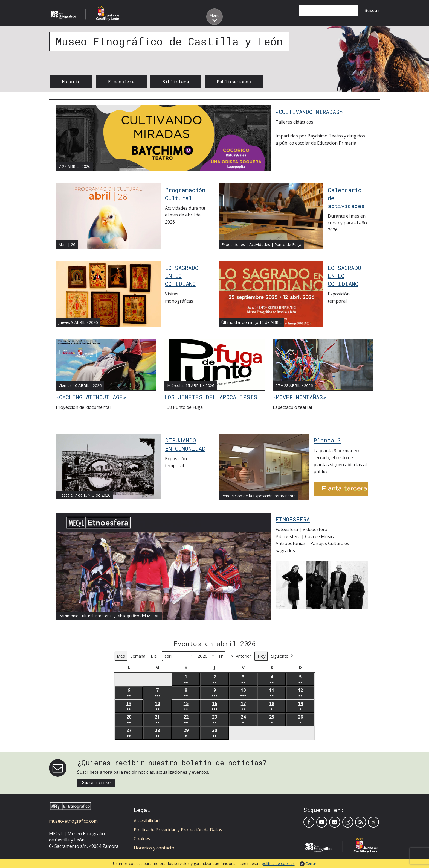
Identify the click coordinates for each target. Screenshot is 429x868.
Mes (121, 656)
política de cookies (278, 863)
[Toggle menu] (215, 17)
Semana (138, 656)
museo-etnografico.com (73, 821)
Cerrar (311, 863)
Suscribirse (96, 782)
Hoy (262, 656)
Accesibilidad (147, 821)
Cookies (142, 839)
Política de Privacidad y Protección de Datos (178, 830)
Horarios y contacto (154, 848)
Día (154, 656)
